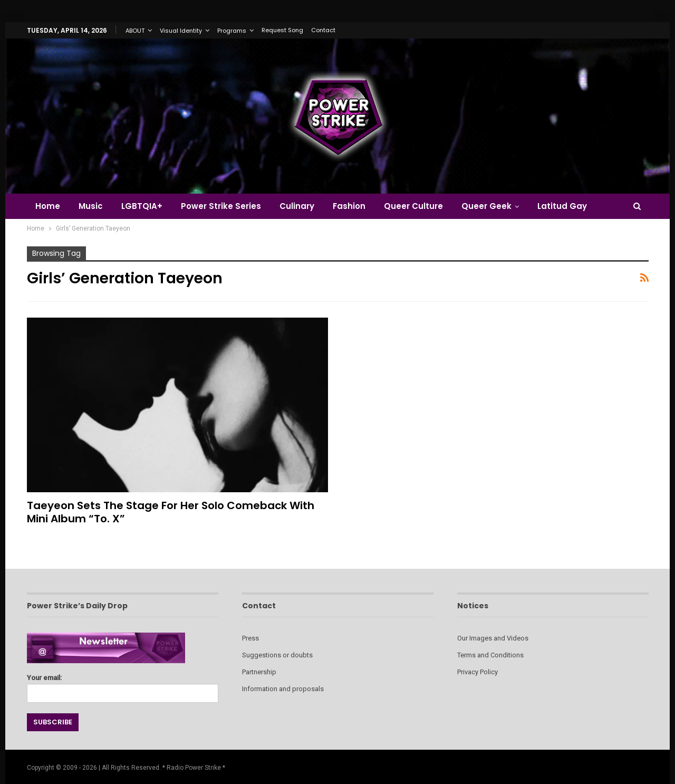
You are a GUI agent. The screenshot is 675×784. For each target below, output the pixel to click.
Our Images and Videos (493, 638)
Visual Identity (181, 31)
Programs (232, 31)
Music (91, 206)
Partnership (259, 672)
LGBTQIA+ (142, 206)
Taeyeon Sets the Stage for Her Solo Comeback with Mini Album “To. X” (171, 512)
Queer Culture (413, 206)
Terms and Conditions (490, 655)
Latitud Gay (562, 206)
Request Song (282, 30)
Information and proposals (283, 689)
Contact (323, 30)
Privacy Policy (478, 672)
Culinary (297, 206)
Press (250, 638)
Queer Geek (486, 206)
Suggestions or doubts (277, 655)
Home (48, 206)
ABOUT (135, 31)
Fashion (349, 206)
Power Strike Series (221, 206)
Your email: (123, 686)
